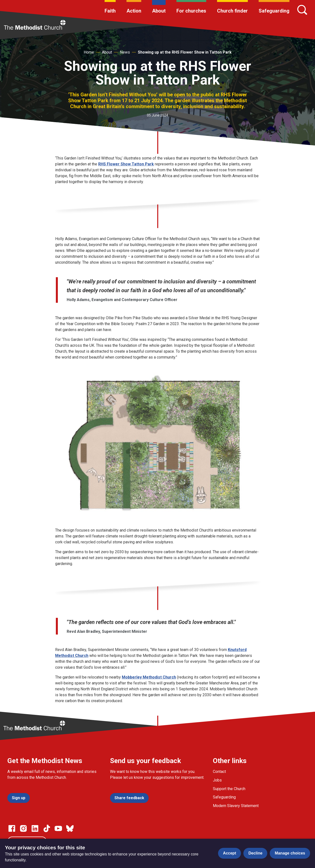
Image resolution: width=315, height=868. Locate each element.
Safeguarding (274, 11)
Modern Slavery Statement (236, 806)
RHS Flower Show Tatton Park (126, 164)
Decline (255, 853)
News (125, 52)
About (159, 11)
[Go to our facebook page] (12, 828)
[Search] (302, 10)
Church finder (232, 11)
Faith (110, 11)
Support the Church (229, 789)
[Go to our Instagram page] (23, 828)
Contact (219, 772)
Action (134, 11)
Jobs (217, 780)
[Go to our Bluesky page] (70, 828)
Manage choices (290, 853)
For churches (191, 11)
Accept (229, 853)
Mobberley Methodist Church (149, 677)
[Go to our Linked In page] (35, 828)
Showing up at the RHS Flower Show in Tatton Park (185, 52)
